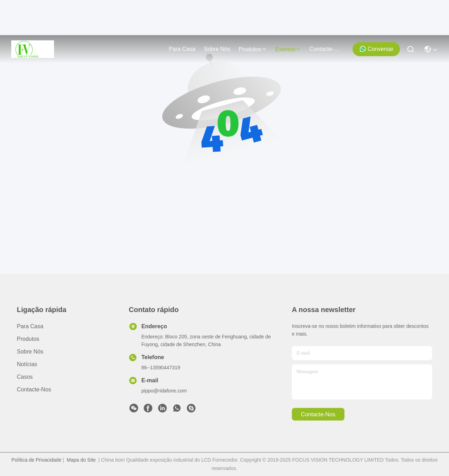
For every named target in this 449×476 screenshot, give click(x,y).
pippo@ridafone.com (164, 391)
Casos (25, 377)
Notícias (27, 364)
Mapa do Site (81, 460)
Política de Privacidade (36, 460)
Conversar (376, 49)
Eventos (288, 49)
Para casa (182, 49)
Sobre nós (217, 49)
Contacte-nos (326, 49)
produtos (253, 49)
